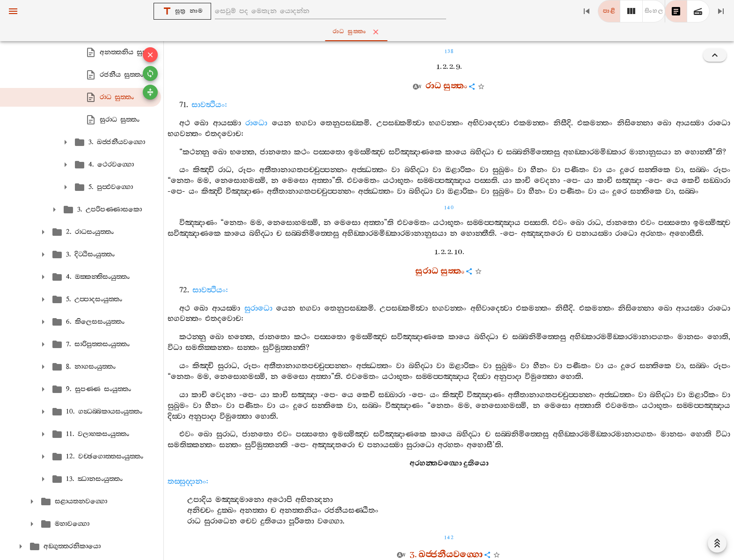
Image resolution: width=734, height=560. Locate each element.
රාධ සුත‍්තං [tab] (369, 32)
